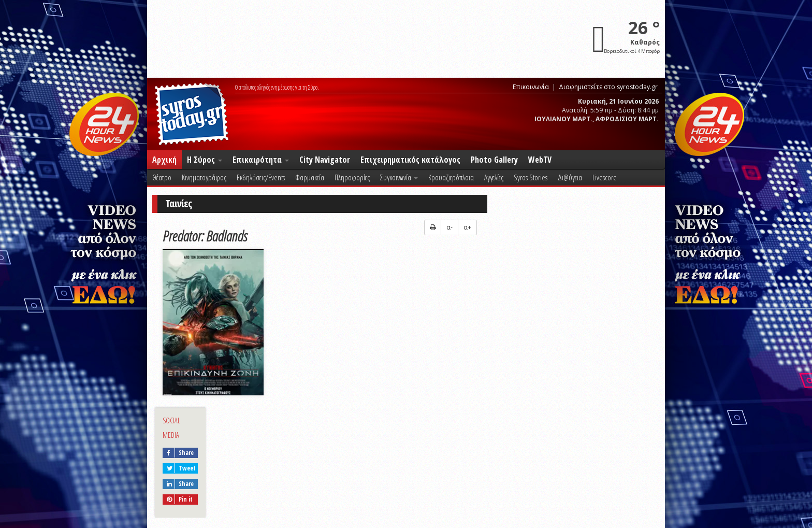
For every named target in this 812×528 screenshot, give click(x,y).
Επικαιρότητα (261, 160)
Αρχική (164, 160)
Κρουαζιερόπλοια (451, 177)
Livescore (605, 177)
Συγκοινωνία (399, 177)
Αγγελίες (494, 177)
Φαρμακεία (310, 177)
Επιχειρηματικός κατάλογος (410, 160)
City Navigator (325, 160)
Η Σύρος (205, 160)
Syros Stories (531, 177)
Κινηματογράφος (204, 177)
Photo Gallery (494, 160)
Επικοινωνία (531, 87)
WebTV (540, 160)
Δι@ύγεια (570, 177)
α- (450, 227)
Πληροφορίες (352, 177)
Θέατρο (162, 177)
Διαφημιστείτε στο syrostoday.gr (608, 87)
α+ (467, 227)
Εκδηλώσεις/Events (261, 177)
